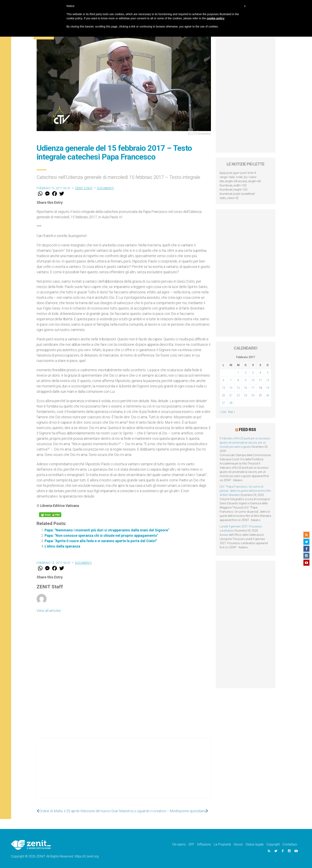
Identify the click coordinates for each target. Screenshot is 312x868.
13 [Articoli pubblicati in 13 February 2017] (223, 388)
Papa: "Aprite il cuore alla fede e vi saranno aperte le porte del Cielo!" (101, 541)
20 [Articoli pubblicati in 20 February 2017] (223, 395)
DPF (192, 844)
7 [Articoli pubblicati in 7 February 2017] (231, 380)
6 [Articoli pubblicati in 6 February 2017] (223, 380)
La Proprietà (222, 844)
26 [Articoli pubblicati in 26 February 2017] (268, 395)
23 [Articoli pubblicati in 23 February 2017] (246, 395)
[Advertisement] (124, 772)
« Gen (223, 412)
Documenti (105, 188)
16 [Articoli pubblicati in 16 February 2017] (246, 388)
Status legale (255, 844)
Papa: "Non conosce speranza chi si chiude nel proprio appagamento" (101, 535)
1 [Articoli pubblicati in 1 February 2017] (238, 373)
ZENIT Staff (84, 188)
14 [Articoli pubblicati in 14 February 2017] (231, 388)
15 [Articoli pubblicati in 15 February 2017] (238, 388)
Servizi (238, 844)
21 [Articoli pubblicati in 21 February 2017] (231, 395)
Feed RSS (247, 430)
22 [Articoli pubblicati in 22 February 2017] (238, 395)
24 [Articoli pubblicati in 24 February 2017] (253, 395)
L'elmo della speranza (62, 546)
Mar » (232, 412)
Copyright (273, 844)
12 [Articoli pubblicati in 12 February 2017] (268, 380)
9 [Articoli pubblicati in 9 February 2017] (246, 380)
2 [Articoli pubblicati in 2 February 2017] (246, 373)
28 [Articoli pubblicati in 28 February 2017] (231, 403)
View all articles (49, 611)
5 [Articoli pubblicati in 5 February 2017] (268, 373)
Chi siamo (179, 844)
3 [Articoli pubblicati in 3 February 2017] (253, 373)
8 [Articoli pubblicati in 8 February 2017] (238, 380)
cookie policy (216, 18)
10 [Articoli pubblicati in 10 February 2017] (253, 380)
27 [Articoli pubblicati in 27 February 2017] (223, 403)
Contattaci (290, 844)
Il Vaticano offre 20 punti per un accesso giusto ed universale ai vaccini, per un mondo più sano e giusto (245, 443)
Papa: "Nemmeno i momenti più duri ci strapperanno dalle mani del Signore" (107, 530)
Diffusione (204, 844)
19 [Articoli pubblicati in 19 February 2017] (268, 388)
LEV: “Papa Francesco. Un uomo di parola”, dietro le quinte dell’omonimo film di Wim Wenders (245, 491)
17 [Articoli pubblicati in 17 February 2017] (253, 388)
